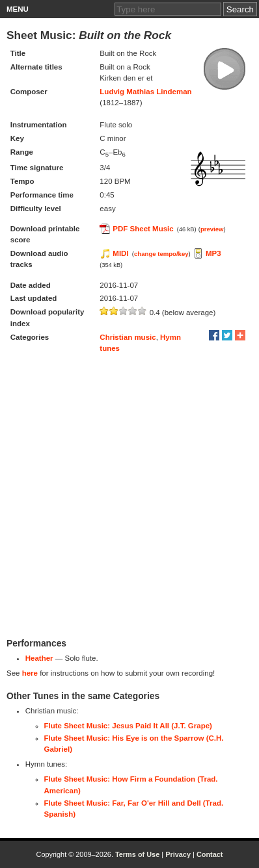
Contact (210, 854)
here (30, 673)
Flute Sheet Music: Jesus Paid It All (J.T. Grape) (128, 726)
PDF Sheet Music (143, 229)
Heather (39, 658)
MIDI (120, 253)
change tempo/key (161, 254)
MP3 (213, 253)
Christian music (128, 337)
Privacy (178, 854)
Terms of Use (137, 854)
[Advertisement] (129, 496)
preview (212, 229)
